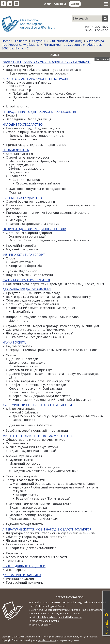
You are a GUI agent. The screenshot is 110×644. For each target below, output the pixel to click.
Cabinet (75, 4)
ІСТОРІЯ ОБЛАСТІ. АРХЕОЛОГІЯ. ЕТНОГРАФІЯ (35, 79)
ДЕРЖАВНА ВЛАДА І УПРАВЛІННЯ (27, 289)
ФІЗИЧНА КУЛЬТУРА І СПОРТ (24, 255)
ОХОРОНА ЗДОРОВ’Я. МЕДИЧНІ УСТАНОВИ (34, 229)
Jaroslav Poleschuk (47, 640)
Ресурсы (38, 41)
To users (21, 41)
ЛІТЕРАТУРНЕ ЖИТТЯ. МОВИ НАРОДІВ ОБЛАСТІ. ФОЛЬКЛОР (47, 529)
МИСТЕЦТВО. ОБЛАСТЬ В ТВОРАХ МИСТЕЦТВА (37, 436)
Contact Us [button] (60, 4)
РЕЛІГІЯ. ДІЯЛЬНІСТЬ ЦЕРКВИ (24, 566)
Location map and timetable (44, 621)
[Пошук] (105, 18)
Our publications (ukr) (66, 41)
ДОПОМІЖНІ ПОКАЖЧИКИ (22, 575)
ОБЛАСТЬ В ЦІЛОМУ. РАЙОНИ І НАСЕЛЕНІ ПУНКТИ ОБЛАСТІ (46, 62)
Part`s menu (102, 59)
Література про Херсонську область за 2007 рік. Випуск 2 (52, 46)
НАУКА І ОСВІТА (14, 342)
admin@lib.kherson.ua (70, 617)
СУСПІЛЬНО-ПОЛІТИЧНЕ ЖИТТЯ (26, 280)
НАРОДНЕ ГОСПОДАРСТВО (23, 124)
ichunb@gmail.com (47, 617)
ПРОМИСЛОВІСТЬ (16, 150)
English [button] (47, 4)
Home (6, 41)
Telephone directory (40, 625)
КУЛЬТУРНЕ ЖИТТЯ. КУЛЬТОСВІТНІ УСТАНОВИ (37, 405)
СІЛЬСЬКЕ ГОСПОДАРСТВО (22, 198)
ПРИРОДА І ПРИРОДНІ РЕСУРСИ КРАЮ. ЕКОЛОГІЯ (39, 112)
